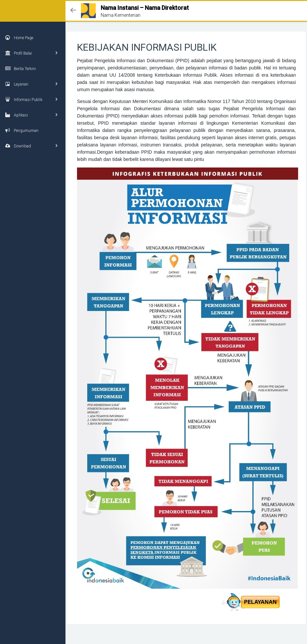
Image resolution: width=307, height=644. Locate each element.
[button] (73, 11)
